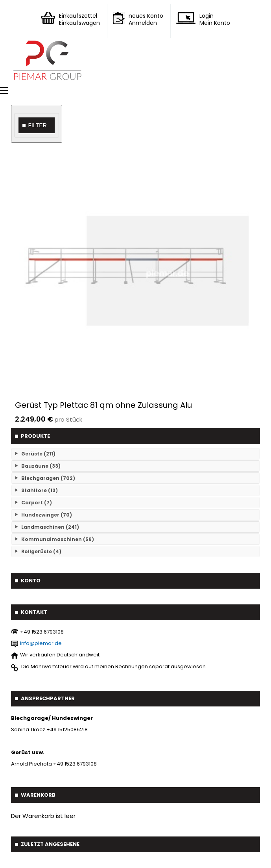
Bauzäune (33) (41, 466)
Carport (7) (37, 503)
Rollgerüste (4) (41, 551)
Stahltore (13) (40, 490)
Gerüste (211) (38, 454)
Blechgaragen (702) (48, 478)
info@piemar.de (41, 643)
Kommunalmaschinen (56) (58, 539)
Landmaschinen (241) (50, 527)
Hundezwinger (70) (47, 515)
